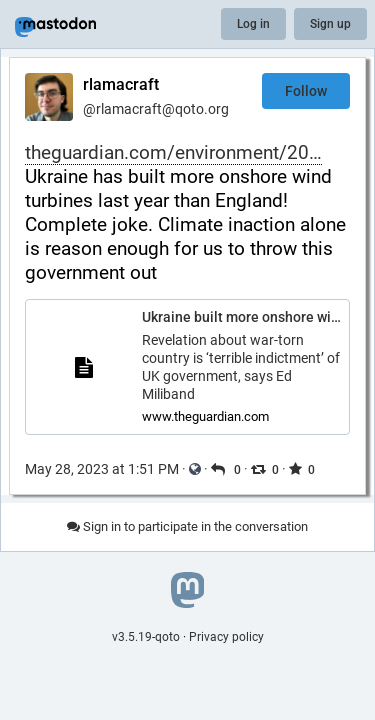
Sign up (330, 24)
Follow (306, 91)
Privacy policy (226, 637)
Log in (253, 24)
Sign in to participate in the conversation (187, 526)
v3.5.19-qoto (146, 637)
